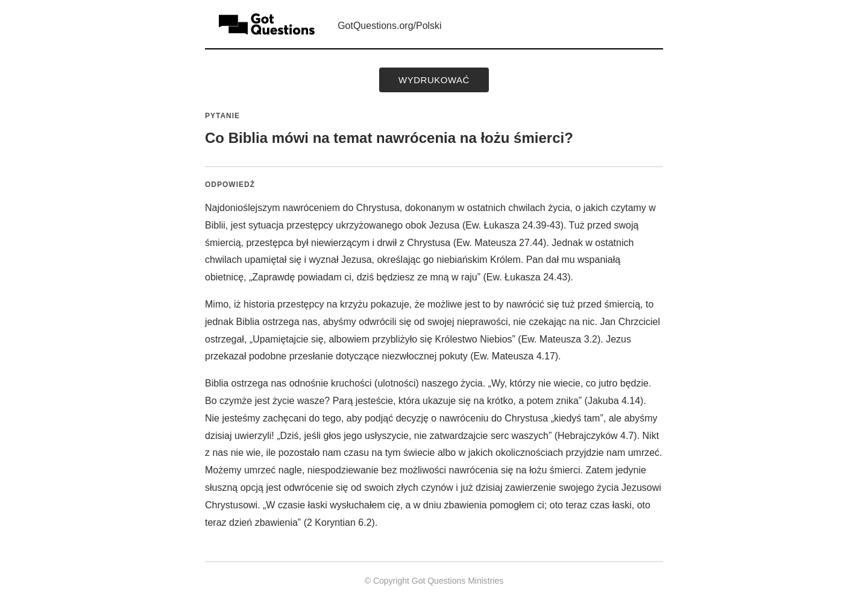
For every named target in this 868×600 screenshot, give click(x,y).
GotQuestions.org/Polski (390, 26)
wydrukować (434, 80)
